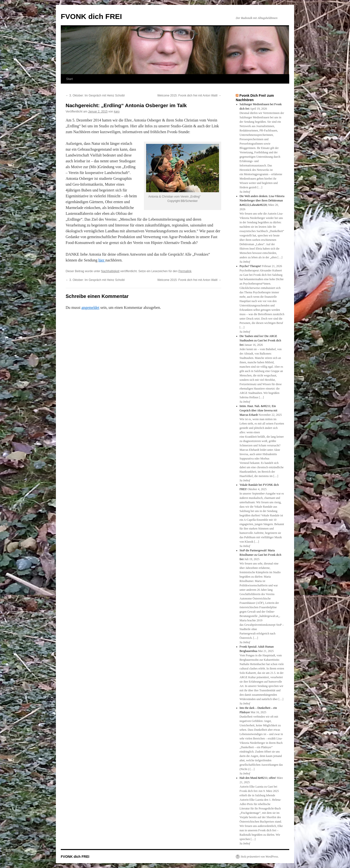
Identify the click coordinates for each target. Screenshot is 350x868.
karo (117, 112)
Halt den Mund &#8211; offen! (258, 778)
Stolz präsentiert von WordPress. (260, 857)
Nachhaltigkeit (110, 271)
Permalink (185, 271)
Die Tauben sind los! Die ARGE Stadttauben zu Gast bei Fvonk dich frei (260, 340)
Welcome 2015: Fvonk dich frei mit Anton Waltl (189, 95)
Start (69, 79)
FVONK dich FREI (91, 16)
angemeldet (90, 308)
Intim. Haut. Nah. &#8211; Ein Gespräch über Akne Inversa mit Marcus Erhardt (258, 410)
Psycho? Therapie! (250, 266)
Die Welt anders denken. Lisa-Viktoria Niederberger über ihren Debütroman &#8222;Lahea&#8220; (262, 200)
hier (102, 260)
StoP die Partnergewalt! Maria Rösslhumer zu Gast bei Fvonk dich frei (261, 555)
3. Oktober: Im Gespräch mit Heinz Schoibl (95, 95)
